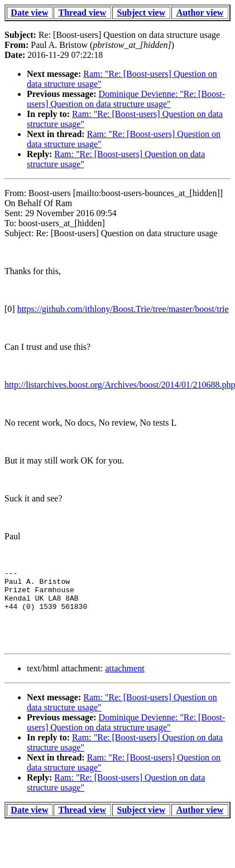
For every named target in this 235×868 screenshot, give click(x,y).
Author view (200, 13)
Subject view (142, 13)
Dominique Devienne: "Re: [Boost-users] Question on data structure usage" (126, 99)
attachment (124, 683)
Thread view (82, 13)
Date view (29, 13)
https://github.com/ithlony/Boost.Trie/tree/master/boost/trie (123, 309)
